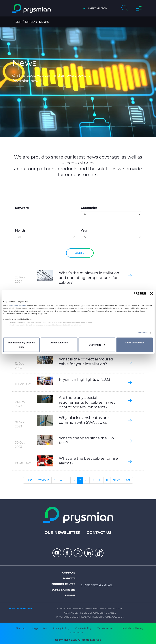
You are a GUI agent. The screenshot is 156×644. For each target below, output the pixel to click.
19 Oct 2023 (23, 463)
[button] (94, 8)
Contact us (99, 533)
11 (107, 480)
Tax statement (106, 628)
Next (116, 480)
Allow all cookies (135, 343)
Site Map (21, 628)
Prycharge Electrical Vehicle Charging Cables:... (90, 617)
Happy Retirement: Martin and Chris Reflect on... (90, 608)
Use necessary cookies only (21, 345)
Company (69, 573)
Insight (70, 595)
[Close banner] (152, 294)
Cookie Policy (83, 628)
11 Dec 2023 (23, 384)
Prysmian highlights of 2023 (84, 379)
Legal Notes (40, 628)
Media (30, 22)
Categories (89, 208)
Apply (80, 253)
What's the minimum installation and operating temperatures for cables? (89, 278)
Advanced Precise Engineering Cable (90, 613)
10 (100, 480)
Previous (43, 480)
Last (127, 480)
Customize (97, 345)
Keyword (22, 208)
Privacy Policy (61, 628)
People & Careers (63, 590)
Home (17, 22)
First (29, 480)
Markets (69, 578)
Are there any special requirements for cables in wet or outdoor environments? (87, 402)
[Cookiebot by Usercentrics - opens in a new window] (130, 294)
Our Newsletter (63, 533)
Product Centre (63, 584)
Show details (143, 333)
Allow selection (59, 343)
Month (20, 231)
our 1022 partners (18, 306)
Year (84, 231)
